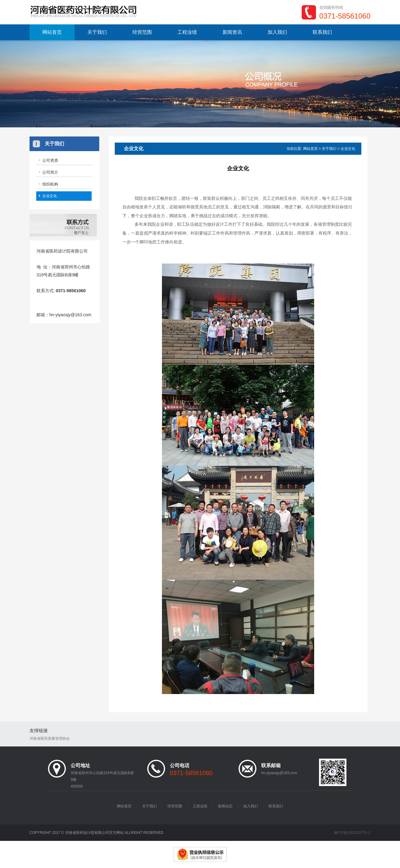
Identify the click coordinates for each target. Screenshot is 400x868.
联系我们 (322, 32)
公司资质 (50, 160)
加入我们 (277, 32)
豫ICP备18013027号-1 (352, 833)
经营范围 (142, 32)
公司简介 (50, 172)
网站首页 (52, 32)
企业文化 (50, 196)
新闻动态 (225, 806)
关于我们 (97, 32)
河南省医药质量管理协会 (50, 739)
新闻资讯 (232, 32)
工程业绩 (187, 32)
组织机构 (50, 184)
